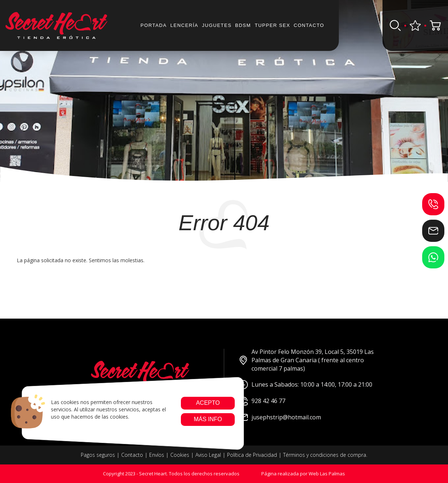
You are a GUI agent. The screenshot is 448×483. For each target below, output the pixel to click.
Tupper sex (272, 25)
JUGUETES (217, 25)
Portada (154, 25)
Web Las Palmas (327, 474)
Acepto (208, 403)
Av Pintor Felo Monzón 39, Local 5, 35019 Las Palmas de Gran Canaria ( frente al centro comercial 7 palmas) (306, 360)
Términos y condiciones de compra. (325, 455)
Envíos (157, 455)
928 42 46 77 (262, 401)
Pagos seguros (98, 455)
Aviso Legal (208, 455)
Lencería (184, 25)
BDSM (243, 25)
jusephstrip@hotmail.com (280, 417)
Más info (208, 419)
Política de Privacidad (252, 455)
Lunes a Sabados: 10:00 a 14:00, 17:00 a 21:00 (306, 385)
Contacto (309, 25)
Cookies (180, 455)
